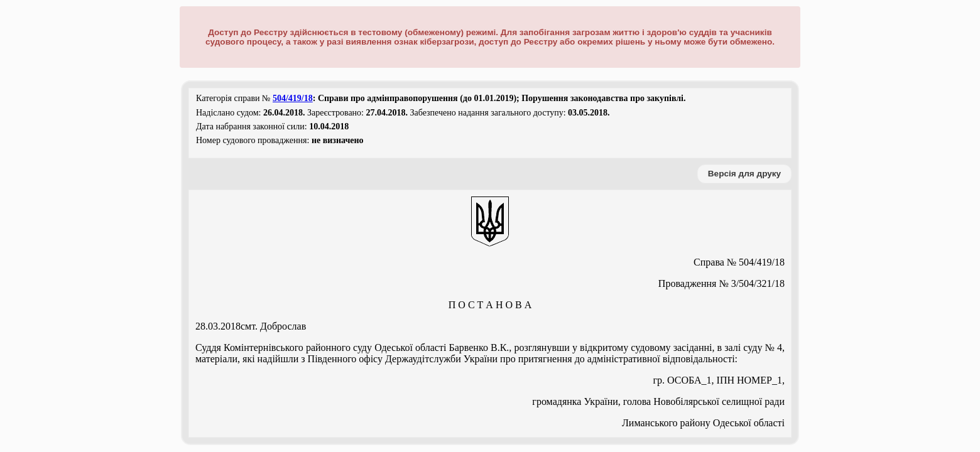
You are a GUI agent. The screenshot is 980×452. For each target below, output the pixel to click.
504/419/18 (293, 98)
